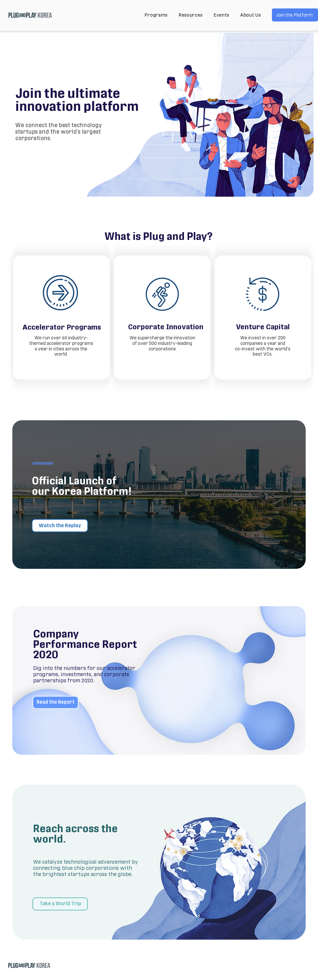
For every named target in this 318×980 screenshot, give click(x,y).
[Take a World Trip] (60, 904)
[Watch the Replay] (60, 526)
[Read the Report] (55, 702)
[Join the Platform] (295, 15)
